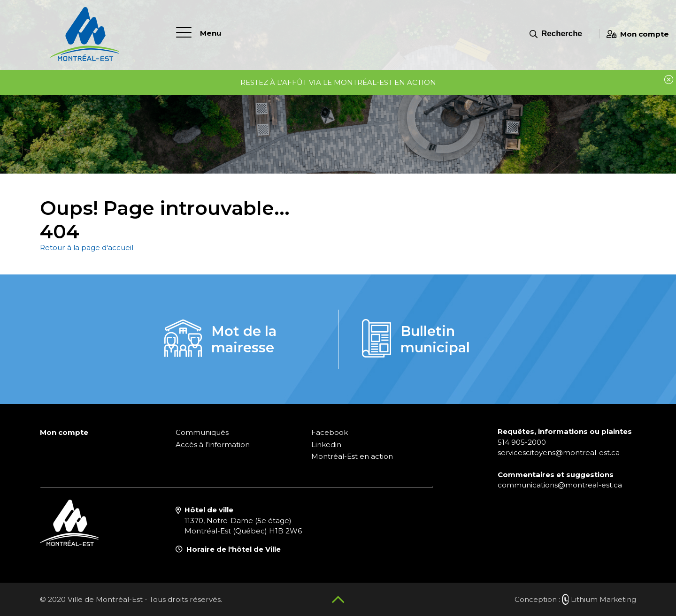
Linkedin (326, 445)
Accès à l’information (213, 445)
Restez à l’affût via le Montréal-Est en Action (338, 82)
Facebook (330, 432)
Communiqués (202, 432)
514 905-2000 (522, 442)
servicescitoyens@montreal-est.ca (559, 452)
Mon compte (638, 34)
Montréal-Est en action (352, 456)
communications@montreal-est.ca (560, 485)
